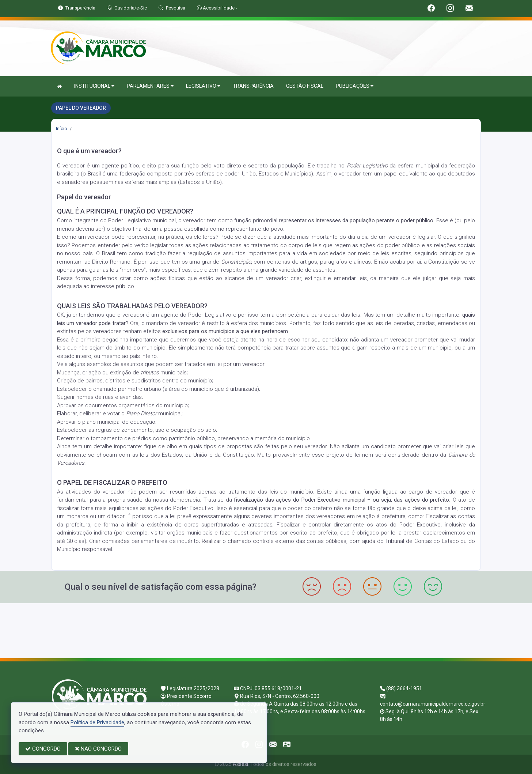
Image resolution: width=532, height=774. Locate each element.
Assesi (240, 764)
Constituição (236, 262)
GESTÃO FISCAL (305, 86)
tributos (150, 373)
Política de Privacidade (97, 722)
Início (62, 129)
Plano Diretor (141, 414)
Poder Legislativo (367, 166)
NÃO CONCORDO (98, 749)
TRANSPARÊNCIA (253, 86)
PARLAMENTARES (150, 86)
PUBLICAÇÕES (355, 86)
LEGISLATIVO (203, 86)
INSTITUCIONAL (94, 86)
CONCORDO (43, 749)
